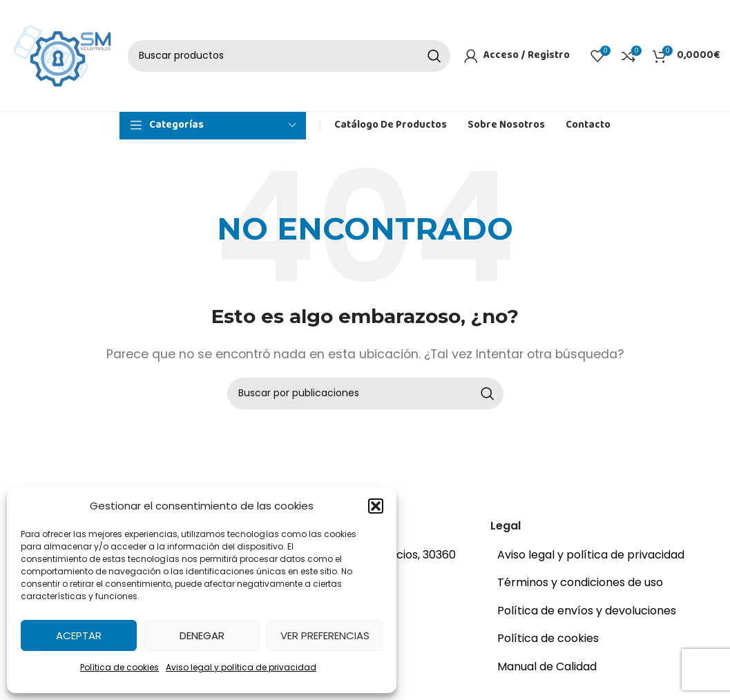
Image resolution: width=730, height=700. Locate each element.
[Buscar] (289, 57)
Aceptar (79, 635)
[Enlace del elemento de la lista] (602, 558)
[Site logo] (62, 56)
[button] (376, 506)
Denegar (202, 635)
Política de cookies (119, 667)
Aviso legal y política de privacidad (241, 667)
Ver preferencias (325, 635)
